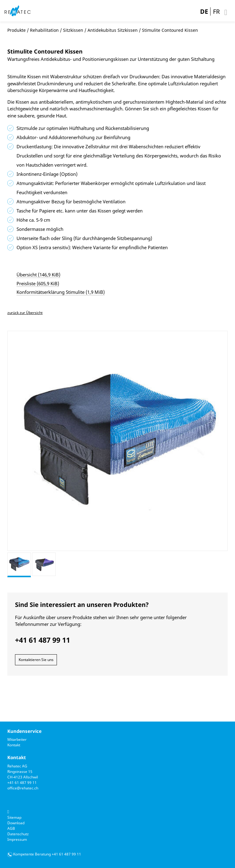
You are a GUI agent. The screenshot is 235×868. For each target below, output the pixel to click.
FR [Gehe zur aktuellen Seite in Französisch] (216, 11)
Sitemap (14, 817)
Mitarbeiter (17, 739)
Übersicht (38, 275)
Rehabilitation (44, 30)
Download (16, 823)
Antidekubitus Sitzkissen (113, 30)
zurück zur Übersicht (25, 313)
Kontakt (14, 745)
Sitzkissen (73, 30)
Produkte (17, 30)
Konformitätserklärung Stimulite (61, 292)
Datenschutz (18, 834)
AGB (11, 828)
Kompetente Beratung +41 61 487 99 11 (47, 854)
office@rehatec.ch (23, 788)
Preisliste (38, 283)
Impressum (17, 839)
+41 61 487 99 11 (22, 783)
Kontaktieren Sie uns (36, 660)
